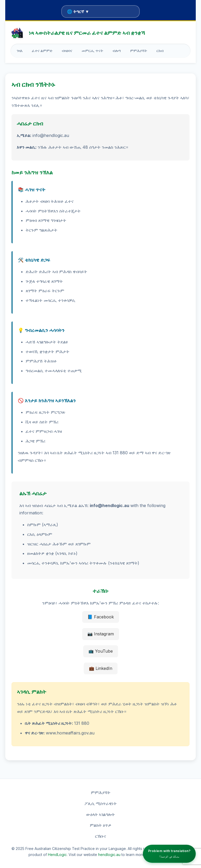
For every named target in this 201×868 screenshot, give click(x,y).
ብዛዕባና (67, 51)
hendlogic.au (109, 855)
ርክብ (160, 51)
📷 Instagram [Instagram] (101, 634)
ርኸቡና (100, 836)
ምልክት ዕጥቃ (100, 825)
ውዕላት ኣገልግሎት (100, 814)
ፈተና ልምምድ (42, 51)
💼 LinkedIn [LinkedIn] (101, 668)
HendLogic (57, 855)
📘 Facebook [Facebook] (101, 617)
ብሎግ (117, 51)
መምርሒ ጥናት (92, 51)
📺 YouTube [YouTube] (101, 651)
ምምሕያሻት (139, 51)
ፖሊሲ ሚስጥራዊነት (101, 803)
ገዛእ (20, 51)
